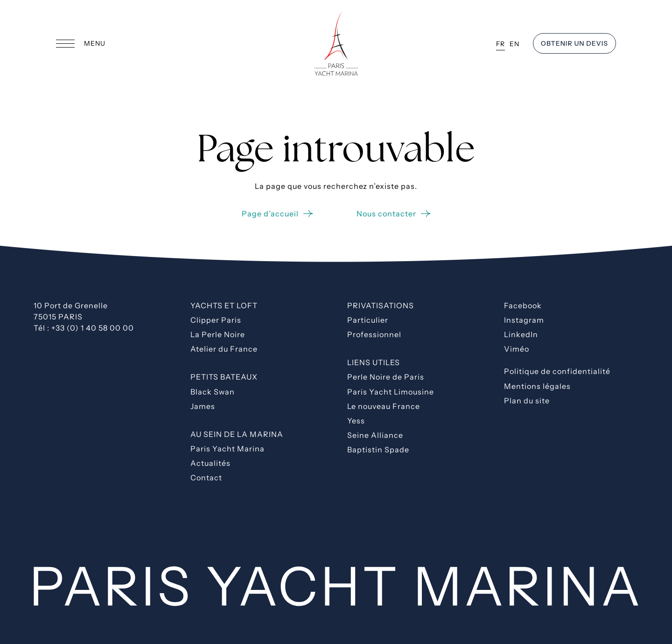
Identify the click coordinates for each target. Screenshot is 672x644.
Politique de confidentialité (557, 371)
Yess (356, 421)
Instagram (524, 320)
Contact (206, 478)
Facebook (523, 305)
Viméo (517, 349)
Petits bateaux (224, 377)
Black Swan (213, 392)
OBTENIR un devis (574, 43)
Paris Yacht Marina (227, 449)
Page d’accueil (277, 214)
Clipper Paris (216, 320)
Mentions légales (537, 386)
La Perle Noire (218, 334)
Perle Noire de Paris (386, 377)
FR (500, 44)
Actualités (210, 463)
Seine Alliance (375, 435)
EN (514, 44)
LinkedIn (521, 334)
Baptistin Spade (378, 450)
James (203, 406)
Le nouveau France (384, 406)
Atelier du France (224, 349)
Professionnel (374, 334)
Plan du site (527, 401)
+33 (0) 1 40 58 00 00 (93, 328)
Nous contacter (393, 214)
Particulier (368, 320)
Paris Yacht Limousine (391, 392)
